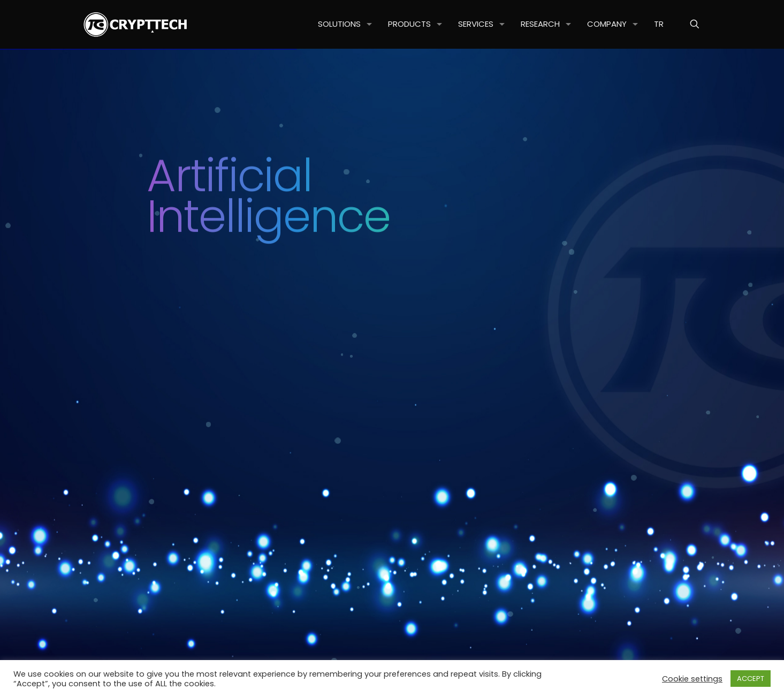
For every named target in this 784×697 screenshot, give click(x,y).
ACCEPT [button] (751, 679)
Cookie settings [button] (692, 679)
